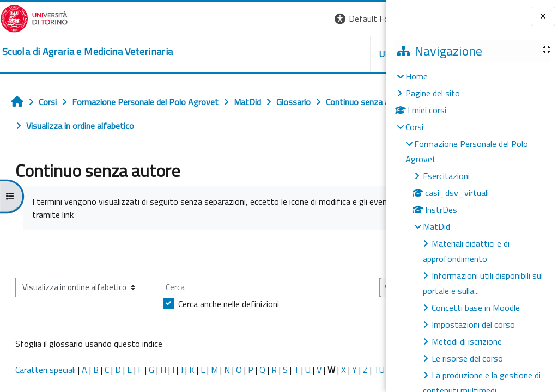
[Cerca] (126, 321)
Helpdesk (320, 54)
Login (368, 19)
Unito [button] (259, 54)
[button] (237, 19)
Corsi (414, 127)
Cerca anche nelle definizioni (85, 337)
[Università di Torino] (34, 17)
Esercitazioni (446, 176)
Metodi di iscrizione (467, 341)
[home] (87, 52)
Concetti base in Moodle (476, 308)
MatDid (436, 226)
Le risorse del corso (467, 358)
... (370, 253)
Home (417, 76)
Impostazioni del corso (473, 324)
